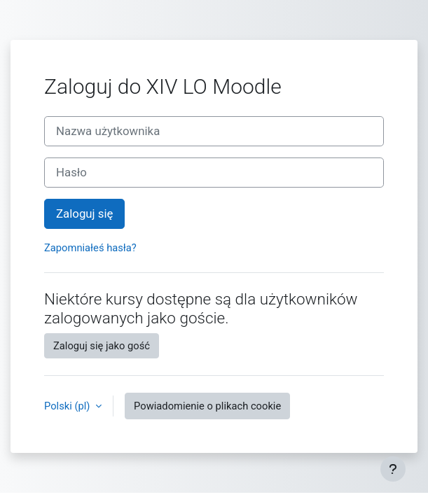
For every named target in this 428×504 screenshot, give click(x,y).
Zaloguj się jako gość (102, 346)
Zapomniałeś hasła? (90, 248)
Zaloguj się (84, 213)
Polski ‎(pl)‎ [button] (68, 406)
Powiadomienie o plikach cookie (207, 406)
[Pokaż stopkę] (393, 469)
